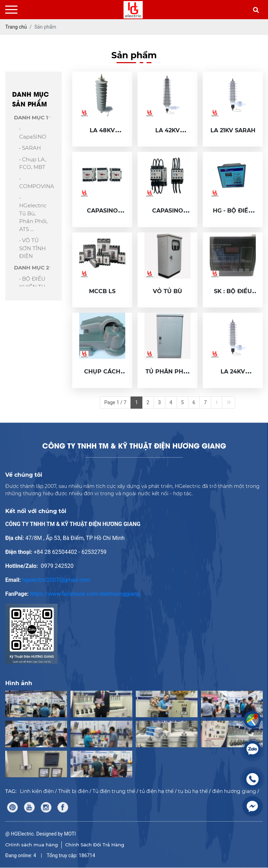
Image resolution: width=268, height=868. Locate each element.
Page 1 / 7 (116, 402)
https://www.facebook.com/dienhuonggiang (85, 594)
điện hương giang (234, 791)
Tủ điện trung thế (114, 791)
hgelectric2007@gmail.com (56, 580)
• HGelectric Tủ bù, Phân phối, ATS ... (33, 213)
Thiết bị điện (73, 791)
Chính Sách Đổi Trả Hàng (95, 845)
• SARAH (30, 148)
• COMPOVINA (34, 183)
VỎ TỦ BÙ (167, 291)
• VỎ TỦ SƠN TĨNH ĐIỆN (32, 248)
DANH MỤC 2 (32, 268)
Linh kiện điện (37, 791)
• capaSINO (33, 133)
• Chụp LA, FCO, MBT (33, 163)
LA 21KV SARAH (233, 130)
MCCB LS (102, 291)
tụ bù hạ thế (193, 791)
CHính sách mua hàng (32, 845)
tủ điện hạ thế (157, 791)
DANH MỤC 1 (31, 117)
